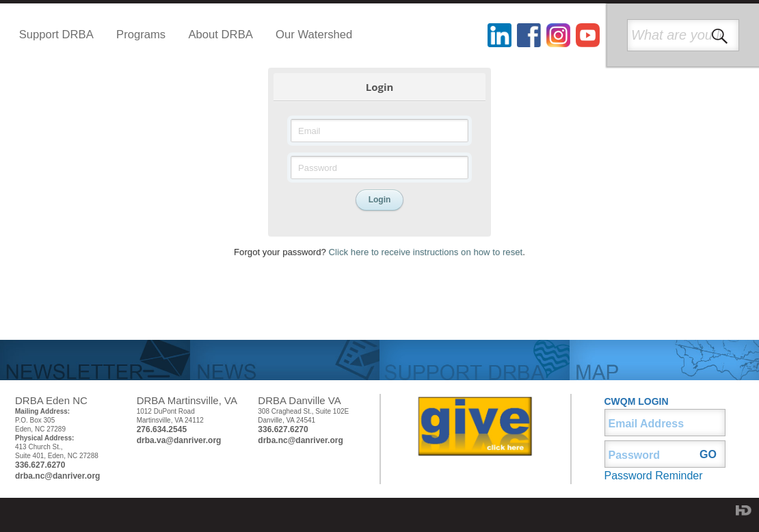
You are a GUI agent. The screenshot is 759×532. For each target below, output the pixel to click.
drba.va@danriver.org (179, 440)
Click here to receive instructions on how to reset (426, 252)
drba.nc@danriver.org (57, 476)
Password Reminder (654, 476)
